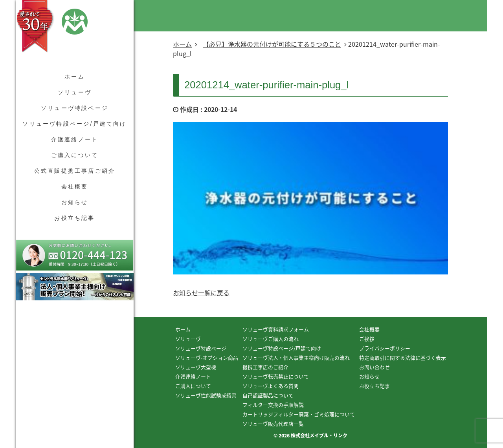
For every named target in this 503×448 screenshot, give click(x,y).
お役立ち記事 (74, 218)
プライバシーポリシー (385, 348)
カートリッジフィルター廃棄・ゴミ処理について (299, 414)
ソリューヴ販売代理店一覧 (273, 423)
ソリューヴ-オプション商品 (207, 357)
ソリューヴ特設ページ (75, 108)
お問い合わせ (374, 367)
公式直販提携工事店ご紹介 (75, 171)
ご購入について (75, 155)
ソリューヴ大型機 (196, 367)
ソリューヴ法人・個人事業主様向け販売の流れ (296, 357)
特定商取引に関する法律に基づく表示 (403, 357)
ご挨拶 (367, 339)
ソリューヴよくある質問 (271, 386)
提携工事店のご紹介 (265, 367)
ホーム (75, 77)
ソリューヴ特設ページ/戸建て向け (74, 124)
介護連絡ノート (75, 139)
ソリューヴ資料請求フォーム (276, 329)
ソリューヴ (75, 92)
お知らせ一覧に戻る (201, 293)
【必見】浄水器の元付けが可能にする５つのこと (272, 44)
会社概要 (75, 187)
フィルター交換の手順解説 (273, 405)
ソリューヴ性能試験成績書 (206, 395)
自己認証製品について (268, 395)
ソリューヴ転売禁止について (276, 376)
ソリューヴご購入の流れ (271, 339)
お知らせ (75, 202)
